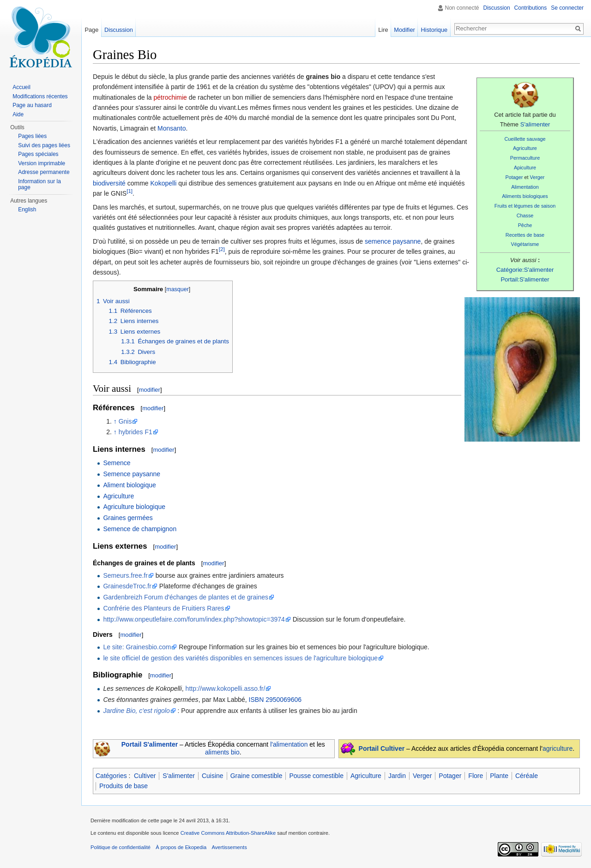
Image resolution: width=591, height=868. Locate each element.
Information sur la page (39, 185)
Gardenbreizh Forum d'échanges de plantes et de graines (186, 597)
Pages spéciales (38, 154)
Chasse (525, 216)
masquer (178, 289)
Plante (499, 776)
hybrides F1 (136, 432)
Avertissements (229, 847)
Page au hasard (32, 105)
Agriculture (525, 148)
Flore (476, 776)
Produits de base (124, 786)
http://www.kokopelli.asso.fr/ (226, 688)
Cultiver (145, 776)
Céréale (527, 776)
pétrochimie (170, 97)
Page (91, 30)
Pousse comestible (316, 776)
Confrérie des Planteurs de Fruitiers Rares (163, 608)
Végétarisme (525, 244)
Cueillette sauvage (525, 139)
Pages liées (32, 136)
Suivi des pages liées (44, 145)
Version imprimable (42, 163)
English (27, 210)
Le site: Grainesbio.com (137, 647)
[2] (222, 249)
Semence (117, 463)
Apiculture (525, 168)
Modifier (404, 30)
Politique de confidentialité (121, 847)
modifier (150, 390)
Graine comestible (256, 776)
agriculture (558, 748)
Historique (434, 30)
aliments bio (222, 752)
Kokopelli (164, 183)
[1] (130, 191)
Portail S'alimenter (150, 744)
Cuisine (213, 776)
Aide (18, 114)
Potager (514, 177)
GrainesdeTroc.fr (127, 586)
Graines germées (128, 518)
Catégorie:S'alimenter (525, 270)
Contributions (531, 8)
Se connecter (567, 8)
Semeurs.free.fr (125, 575)
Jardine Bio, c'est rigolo (136, 711)
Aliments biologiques (525, 196)
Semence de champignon (140, 529)
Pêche (525, 225)
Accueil (21, 87)
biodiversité (109, 183)
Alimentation (525, 187)
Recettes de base (525, 235)
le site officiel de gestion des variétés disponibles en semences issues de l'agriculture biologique (240, 658)
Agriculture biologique (134, 507)
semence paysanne (393, 241)
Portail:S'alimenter (525, 279)
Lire (383, 30)
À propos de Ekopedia (181, 847)
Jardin (397, 776)
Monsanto (172, 128)
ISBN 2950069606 (275, 700)
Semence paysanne (132, 474)
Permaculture (525, 158)
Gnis (125, 421)
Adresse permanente (44, 172)
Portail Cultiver (382, 748)
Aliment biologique (129, 485)
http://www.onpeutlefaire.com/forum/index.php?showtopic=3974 (194, 619)
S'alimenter (535, 124)
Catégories (111, 776)
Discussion (497, 8)
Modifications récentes (40, 96)
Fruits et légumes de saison (525, 206)
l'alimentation (289, 744)
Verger (537, 177)
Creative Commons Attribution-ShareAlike (228, 833)
